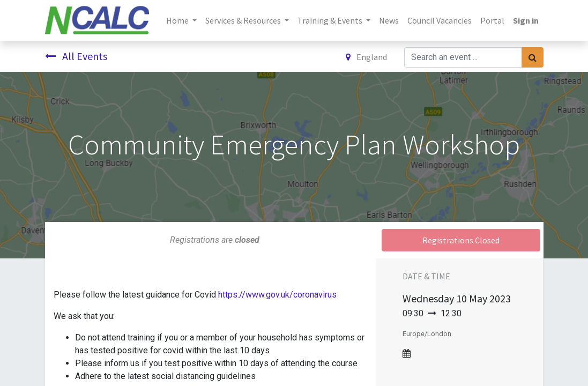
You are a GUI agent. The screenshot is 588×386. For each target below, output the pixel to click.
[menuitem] (389, 20)
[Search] (533, 57)
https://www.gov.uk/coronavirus (277, 295)
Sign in (526, 20)
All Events (76, 56)
